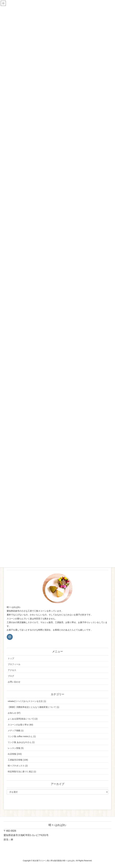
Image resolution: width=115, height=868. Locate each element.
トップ (11, 658)
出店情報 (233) (15, 754)
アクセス (12, 670)
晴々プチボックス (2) (18, 766)
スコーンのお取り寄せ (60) (20, 725)
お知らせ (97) (14, 713)
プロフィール (14, 664)
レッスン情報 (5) (16, 748)
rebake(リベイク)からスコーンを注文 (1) (27, 701)
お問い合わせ (14, 682)
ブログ (11, 676)
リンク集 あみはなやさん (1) (21, 742)
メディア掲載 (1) (16, 731)
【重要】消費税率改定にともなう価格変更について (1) (33, 707)
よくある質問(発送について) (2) (23, 719)
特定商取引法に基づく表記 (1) (22, 772)
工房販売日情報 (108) (18, 760)
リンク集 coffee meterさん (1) (22, 736)
